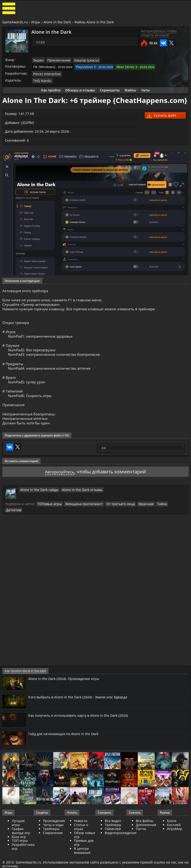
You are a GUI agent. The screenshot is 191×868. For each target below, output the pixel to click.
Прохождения (54, 830)
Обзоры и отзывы (80, 89)
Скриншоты (110, 89)
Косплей (174, 834)
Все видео (113, 830)
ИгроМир (175, 838)
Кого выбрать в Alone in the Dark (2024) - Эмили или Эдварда (83, 706)
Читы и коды (53, 834)
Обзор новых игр (85, 844)
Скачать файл (162, 114)
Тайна (151, 519)
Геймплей (113, 838)
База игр (19, 846)
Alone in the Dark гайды (37, 505)
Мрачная (136, 519)
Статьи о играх (81, 836)
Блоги (172, 830)
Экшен (38, 60)
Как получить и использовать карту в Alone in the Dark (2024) (84, 724)
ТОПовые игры (48, 519)
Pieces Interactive (45, 73)
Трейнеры (51, 838)
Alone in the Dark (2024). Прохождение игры (67, 688)
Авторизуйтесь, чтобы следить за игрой (159, 33)
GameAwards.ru (15, 22)
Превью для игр (84, 852)
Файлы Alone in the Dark (94, 22)
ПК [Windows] (43, 66)
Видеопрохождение (121, 842)
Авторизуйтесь (60, 487)
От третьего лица (113, 519)
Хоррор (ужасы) (83, 60)
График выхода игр (21, 840)
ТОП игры (20, 850)
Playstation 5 (82, 66)
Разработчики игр (23, 856)
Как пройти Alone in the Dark (25, 680)
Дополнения (146, 834)
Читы (145, 89)
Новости (81, 830)
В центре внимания (82, 860)
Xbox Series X (121, 66)
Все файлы (145, 830)
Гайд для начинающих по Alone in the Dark (67, 743)
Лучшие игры (18, 832)
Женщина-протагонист (80, 519)
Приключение (57, 60)
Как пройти (51, 89)
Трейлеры (113, 834)
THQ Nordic (41, 79)
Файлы (130, 89)
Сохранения (53, 842)
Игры (36, 22)
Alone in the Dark (57, 22)
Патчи (141, 838)
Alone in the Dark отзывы (75, 505)
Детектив (165, 519)
